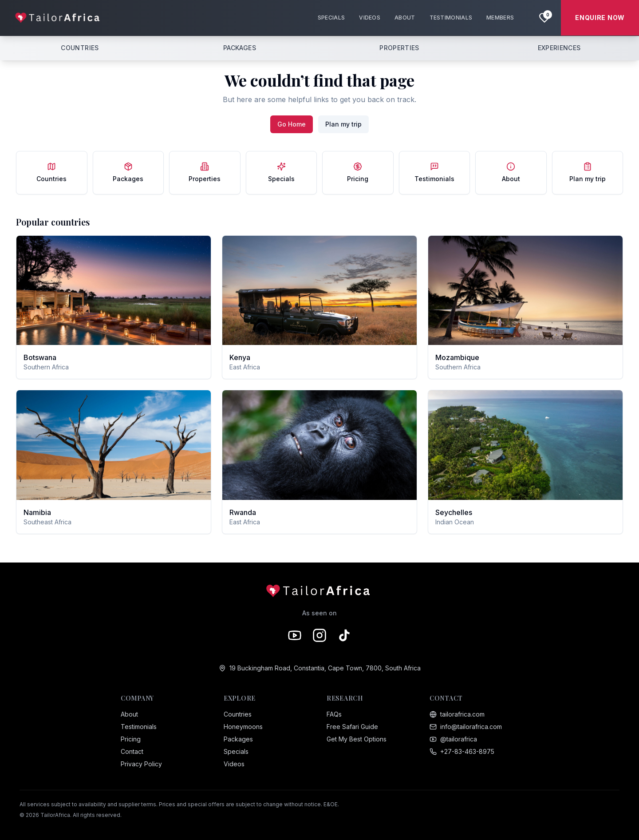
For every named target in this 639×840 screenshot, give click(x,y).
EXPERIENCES (559, 48)
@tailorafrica (453, 739)
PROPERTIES (399, 48)
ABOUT (405, 18)
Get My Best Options (357, 739)
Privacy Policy (141, 764)
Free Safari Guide (352, 727)
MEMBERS (500, 18)
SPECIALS (331, 18)
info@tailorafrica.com (466, 727)
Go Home (292, 124)
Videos (234, 764)
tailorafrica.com (457, 714)
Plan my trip (343, 124)
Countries (238, 714)
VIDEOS (370, 18)
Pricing (131, 739)
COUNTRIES (80, 48)
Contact (132, 751)
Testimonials (139, 727)
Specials (236, 751)
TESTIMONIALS (451, 18)
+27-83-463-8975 (462, 751)
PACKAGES (240, 48)
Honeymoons (243, 727)
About (129, 714)
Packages (238, 739)
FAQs (334, 714)
